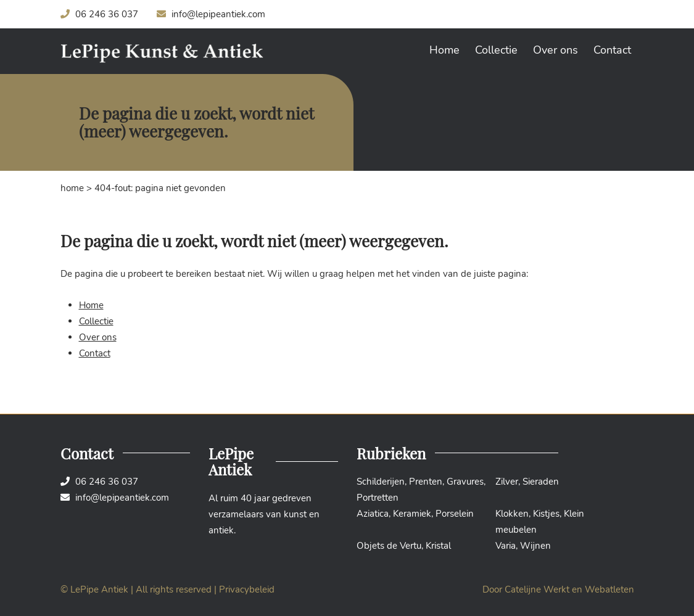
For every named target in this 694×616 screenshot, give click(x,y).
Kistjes (546, 514)
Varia (506, 546)
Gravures (465, 482)
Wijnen (535, 546)
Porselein (455, 514)
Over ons (556, 50)
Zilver (507, 482)
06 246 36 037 (99, 14)
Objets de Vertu (389, 546)
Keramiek (412, 514)
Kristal (438, 546)
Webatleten (609, 589)
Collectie (496, 50)
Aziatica (373, 514)
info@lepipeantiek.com (211, 14)
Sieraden (541, 482)
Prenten (426, 482)
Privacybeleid (247, 589)
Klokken (512, 514)
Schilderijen (381, 482)
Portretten (378, 498)
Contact (612, 50)
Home (444, 50)
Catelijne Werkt (537, 589)
